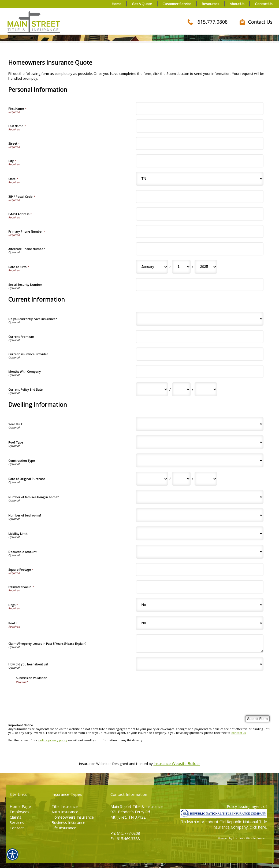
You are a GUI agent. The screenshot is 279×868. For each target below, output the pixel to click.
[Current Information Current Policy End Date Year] (206, 389)
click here (258, 827)
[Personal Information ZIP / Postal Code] (200, 197)
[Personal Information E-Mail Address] (200, 214)
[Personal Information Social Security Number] (200, 285)
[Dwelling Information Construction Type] (200, 460)
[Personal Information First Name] (200, 109)
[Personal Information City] (200, 161)
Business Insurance (68, 822)
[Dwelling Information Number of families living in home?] (200, 497)
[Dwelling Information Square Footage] (200, 569)
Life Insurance (64, 828)
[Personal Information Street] (200, 143)
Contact (17, 828)
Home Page (20, 806)
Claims (15, 817)
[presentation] (57, 694)
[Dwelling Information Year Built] (200, 424)
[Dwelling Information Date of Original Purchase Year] (206, 479)
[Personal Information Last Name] (200, 126)
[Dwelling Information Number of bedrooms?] (200, 515)
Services (17, 822)
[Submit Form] (257, 719)
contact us (239, 733)
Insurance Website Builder (177, 763)
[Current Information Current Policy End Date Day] (181, 389)
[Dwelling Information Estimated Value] (200, 587)
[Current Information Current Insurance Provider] (200, 354)
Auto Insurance (65, 812)
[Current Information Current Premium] (200, 337)
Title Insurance (65, 806)
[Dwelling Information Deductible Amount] (200, 552)
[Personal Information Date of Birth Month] (152, 267)
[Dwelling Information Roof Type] (200, 442)
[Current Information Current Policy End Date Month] (152, 389)
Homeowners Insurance (73, 817)
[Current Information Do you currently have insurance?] (200, 319)
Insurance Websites (95, 764)
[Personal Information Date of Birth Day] (181, 267)
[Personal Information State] (200, 179)
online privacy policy (53, 740)
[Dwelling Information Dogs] (200, 605)
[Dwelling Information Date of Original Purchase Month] (152, 479)
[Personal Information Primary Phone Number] (200, 231)
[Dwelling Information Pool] (200, 623)
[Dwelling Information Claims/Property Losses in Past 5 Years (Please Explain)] (200, 644)
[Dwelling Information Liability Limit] (200, 533)
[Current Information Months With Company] (200, 371)
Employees (19, 812)
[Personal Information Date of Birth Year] (206, 267)
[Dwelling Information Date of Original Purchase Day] (181, 479)
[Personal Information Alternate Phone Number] (200, 249)
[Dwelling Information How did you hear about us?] (200, 664)
